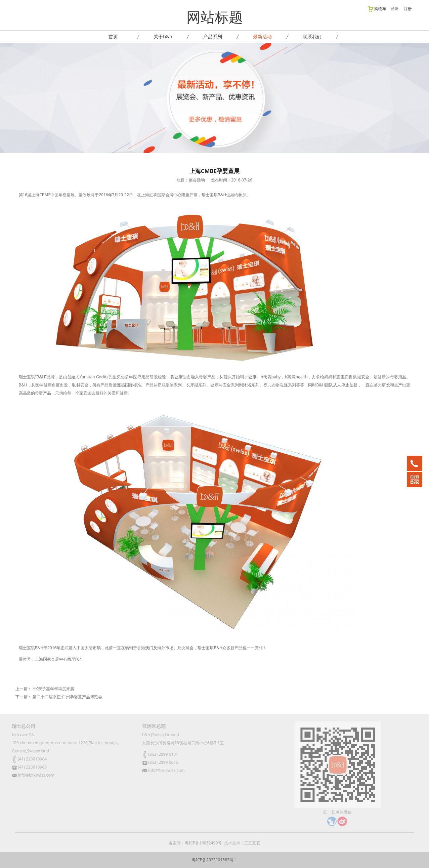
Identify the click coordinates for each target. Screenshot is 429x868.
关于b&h (163, 36)
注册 (408, 9)
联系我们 (312, 36)
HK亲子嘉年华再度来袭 (53, 689)
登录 (394, 9)
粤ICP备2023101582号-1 (214, 860)
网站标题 (215, 17)
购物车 (377, 9)
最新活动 (262, 36)
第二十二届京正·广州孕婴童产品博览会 (67, 697)
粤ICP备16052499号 (203, 846)
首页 (113, 36)
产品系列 (213, 36)
